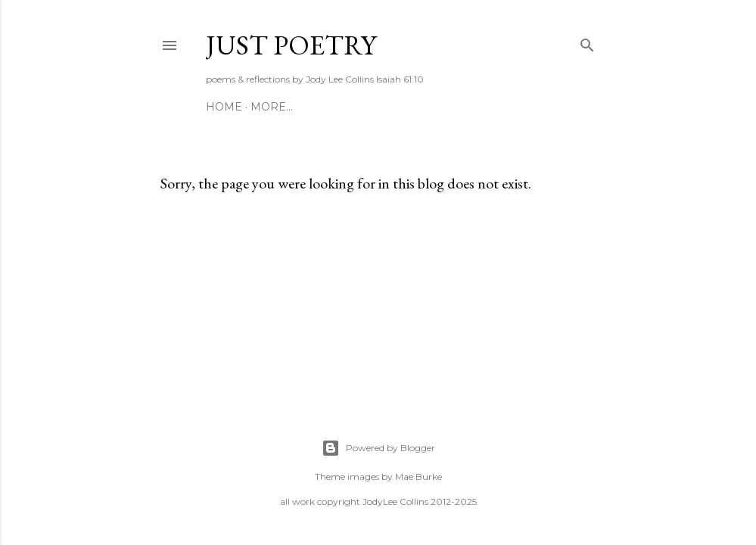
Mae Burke (418, 476)
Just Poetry (291, 45)
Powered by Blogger (378, 448)
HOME (224, 107)
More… (272, 107)
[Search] (587, 42)
